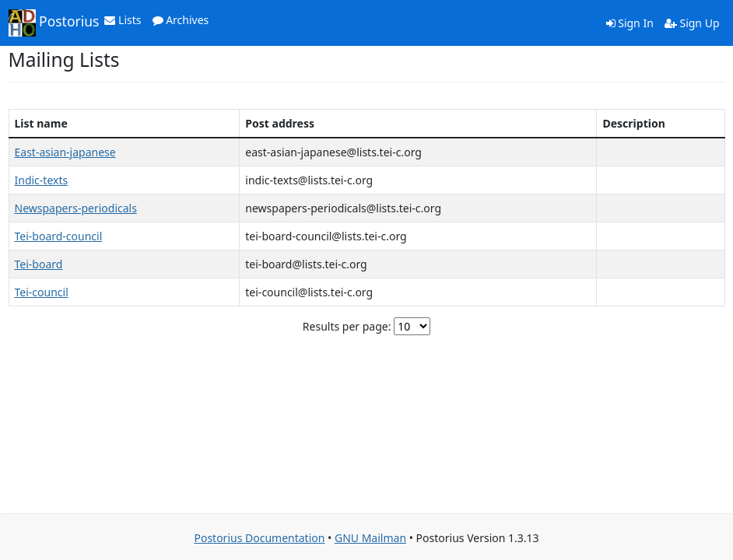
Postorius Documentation (259, 538)
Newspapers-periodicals (76, 208)
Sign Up (692, 23)
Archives (181, 20)
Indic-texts (42, 180)
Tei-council (42, 292)
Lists (123, 20)
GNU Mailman (370, 538)
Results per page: (347, 326)
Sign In (630, 23)
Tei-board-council (59, 236)
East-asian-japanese (65, 152)
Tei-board (39, 264)
